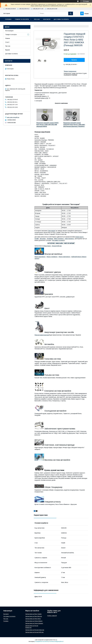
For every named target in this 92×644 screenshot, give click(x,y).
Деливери (50, 239)
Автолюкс (43, 239)
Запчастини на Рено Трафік (33, 614)
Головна (8, 19)
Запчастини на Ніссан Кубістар (34, 632)
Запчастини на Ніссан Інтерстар (35, 630)
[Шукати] (71, 13)
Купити (74, 60)
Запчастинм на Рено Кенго (33, 619)
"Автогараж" (52, 231)
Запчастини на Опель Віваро (34, 621)
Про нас (37, 19)
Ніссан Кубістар (57, 246)
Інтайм (37, 239)
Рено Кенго (47, 246)
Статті (7, 42)
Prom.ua (55, 640)
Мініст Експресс (59, 239)
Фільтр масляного (40, 257)
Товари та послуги (22, 19)
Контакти (47, 19)
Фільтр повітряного (64, 257)
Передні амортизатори (42, 335)
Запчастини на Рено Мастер (34, 616)
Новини (8, 38)
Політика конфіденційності (56, 641)
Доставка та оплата (61, 19)
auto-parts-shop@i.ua (13, 117)
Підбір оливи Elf (52, 616)
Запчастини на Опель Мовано (34, 623)
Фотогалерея (9, 31)
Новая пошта (79, 237)
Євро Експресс (69, 239)
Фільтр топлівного (52, 257)
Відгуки (8, 50)
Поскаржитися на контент (42, 641)
